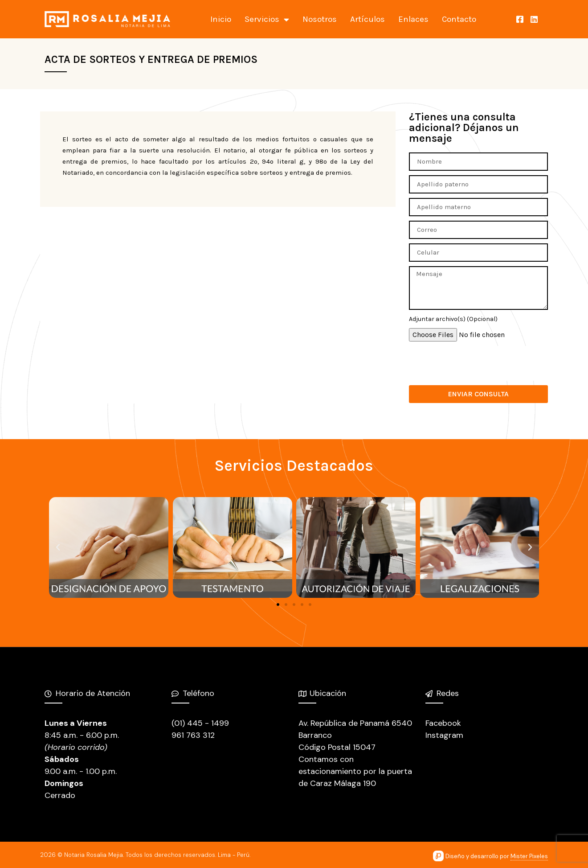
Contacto (459, 19)
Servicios (267, 19)
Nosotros (320, 19)
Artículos (367, 19)
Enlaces (413, 19)
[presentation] (477, 363)
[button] (278, 605)
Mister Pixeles (529, 856)
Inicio (221, 19)
